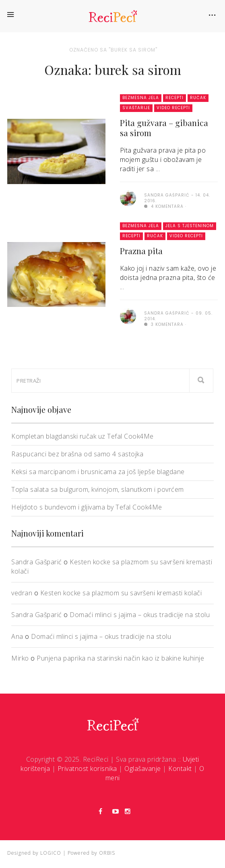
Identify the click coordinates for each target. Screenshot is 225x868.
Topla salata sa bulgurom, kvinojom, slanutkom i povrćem (98, 489)
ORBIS (107, 853)
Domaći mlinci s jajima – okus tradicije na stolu (140, 615)
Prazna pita (141, 251)
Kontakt (180, 769)
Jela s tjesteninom (190, 226)
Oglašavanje (143, 769)
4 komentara (164, 206)
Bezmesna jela (141, 98)
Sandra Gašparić (37, 562)
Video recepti (173, 108)
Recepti (174, 98)
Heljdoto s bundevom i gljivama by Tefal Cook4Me (87, 507)
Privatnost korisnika (87, 769)
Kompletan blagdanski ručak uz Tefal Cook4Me (83, 436)
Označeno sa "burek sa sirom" (113, 50)
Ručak (198, 98)
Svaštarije (136, 108)
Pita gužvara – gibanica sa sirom (164, 128)
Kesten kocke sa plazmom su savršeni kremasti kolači (121, 593)
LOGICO (51, 853)
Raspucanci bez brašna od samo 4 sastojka (77, 454)
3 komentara (164, 324)
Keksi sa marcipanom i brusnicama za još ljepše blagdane (98, 472)
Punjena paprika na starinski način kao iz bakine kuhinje (120, 658)
